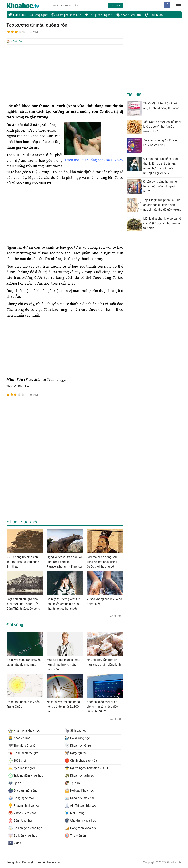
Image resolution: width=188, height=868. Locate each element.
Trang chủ (17, 15)
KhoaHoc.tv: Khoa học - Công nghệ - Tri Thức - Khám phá (27, 6)
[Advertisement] (65, 74)
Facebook (54, 862)
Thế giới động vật (98, 15)
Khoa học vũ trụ (129, 15)
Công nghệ (39, 15)
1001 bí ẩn (154, 15)
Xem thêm (117, 616)
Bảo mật (28, 862)
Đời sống (18, 41)
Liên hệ (40, 862)
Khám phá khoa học (66, 15)
